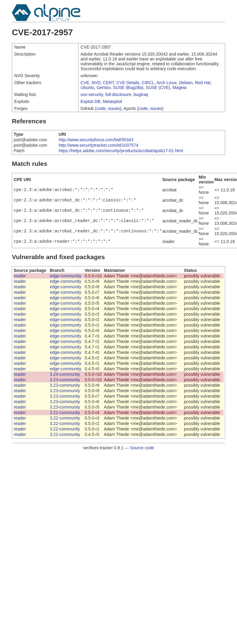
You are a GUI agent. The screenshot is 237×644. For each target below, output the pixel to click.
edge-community (66, 276)
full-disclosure (118, 94)
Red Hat (203, 83)
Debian (186, 83)
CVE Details (128, 83)
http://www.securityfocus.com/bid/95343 (96, 140)
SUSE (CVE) (158, 87)
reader (20, 276)
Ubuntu (87, 87)
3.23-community (65, 380)
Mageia (180, 87)
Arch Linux (167, 83)
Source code (142, 448)
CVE (85, 83)
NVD (96, 83)
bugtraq (141, 94)
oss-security (92, 94)
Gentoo (104, 87)
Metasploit (112, 101)
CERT (108, 83)
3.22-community (65, 413)
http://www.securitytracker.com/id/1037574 (98, 145)
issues (114, 108)
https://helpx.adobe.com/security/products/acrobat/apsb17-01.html (121, 151)
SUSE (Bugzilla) (128, 87)
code (101, 108)
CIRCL (148, 83)
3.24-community (65, 374)
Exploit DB (90, 101)
